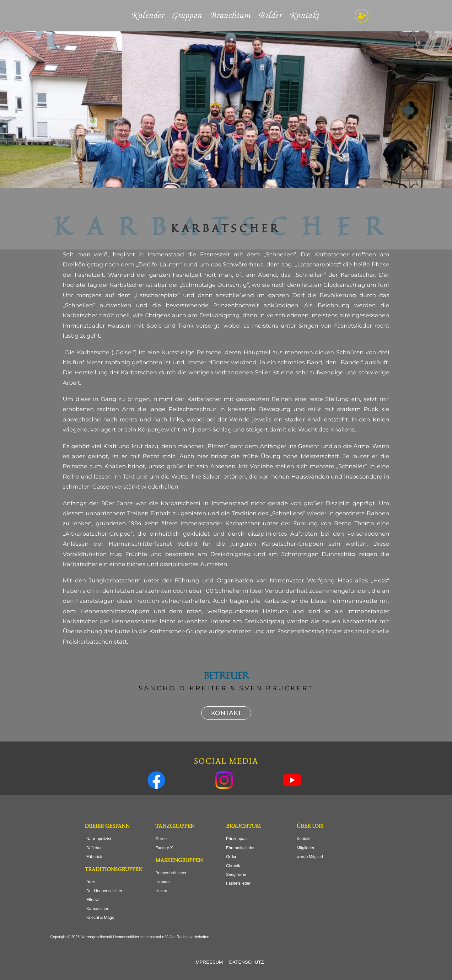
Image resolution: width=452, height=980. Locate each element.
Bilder (271, 16)
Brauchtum (231, 16)
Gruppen (187, 16)
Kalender (148, 16)
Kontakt (305, 16)
